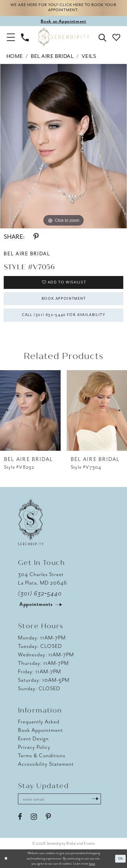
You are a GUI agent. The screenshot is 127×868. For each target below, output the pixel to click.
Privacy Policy (34, 747)
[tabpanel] (63, 146)
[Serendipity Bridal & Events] (63, 37)
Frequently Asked (39, 722)
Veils (89, 56)
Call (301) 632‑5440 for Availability (64, 315)
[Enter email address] (59, 799)
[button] (11, 37)
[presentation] (30, 410)
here (92, 864)
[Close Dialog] (6, 859)
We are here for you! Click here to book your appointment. (63, 8)
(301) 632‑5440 (40, 593)
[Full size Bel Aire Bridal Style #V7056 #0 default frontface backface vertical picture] (63, 146)
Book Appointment (64, 299)
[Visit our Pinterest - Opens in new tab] (48, 817)
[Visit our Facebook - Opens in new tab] (20, 817)
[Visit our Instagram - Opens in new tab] (34, 817)
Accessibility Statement (46, 764)
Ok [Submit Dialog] (121, 859)
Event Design (33, 739)
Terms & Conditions (42, 756)
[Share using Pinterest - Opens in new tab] (36, 237)
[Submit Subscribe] (95, 799)
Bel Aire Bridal (52, 56)
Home (15, 56)
